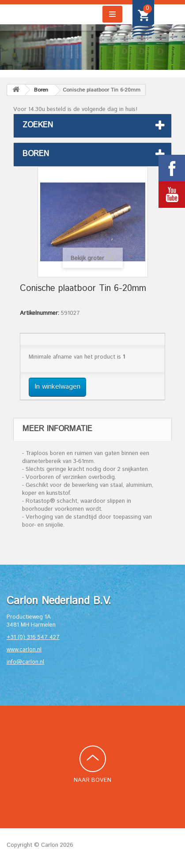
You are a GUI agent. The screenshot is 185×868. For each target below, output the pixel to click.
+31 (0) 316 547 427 (33, 637)
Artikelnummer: (40, 314)
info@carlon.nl (25, 662)
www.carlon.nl (24, 650)
